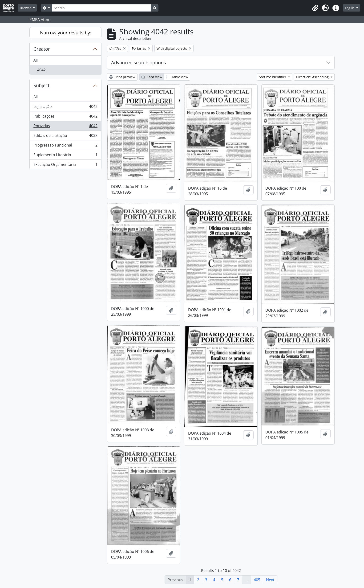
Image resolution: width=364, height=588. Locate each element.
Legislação (65, 108)
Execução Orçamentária (65, 165)
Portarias (65, 127)
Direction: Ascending (313, 77)
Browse (26, 8)
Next (270, 580)
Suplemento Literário (65, 156)
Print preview (122, 77)
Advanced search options (139, 63)
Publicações (65, 117)
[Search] (101, 8)
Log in (350, 8)
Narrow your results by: (66, 33)
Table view (177, 77)
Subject (41, 85)
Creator (42, 49)
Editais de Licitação (65, 137)
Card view (152, 77)
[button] (315, 8)
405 (257, 580)
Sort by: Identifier (273, 77)
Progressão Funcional (65, 146)
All (36, 60)
